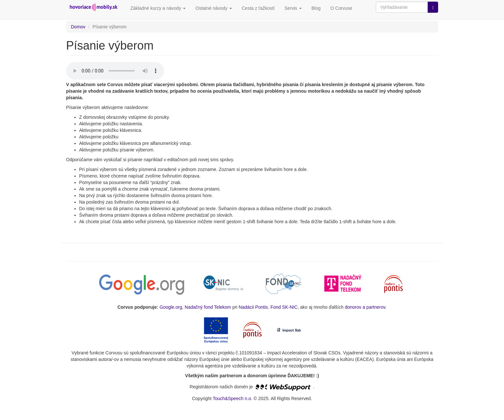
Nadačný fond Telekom (208, 307)
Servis (293, 8)
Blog (316, 8)
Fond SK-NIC (284, 307)
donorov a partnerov (365, 307)
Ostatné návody (214, 8)
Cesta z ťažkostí (258, 8)
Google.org (171, 307)
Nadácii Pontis (253, 307)
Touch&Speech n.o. (232, 398)
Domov (78, 27)
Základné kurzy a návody (158, 8)
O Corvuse (341, 8)
